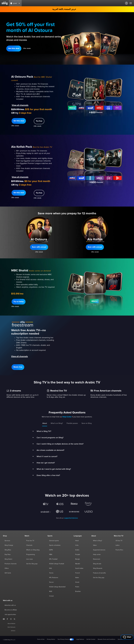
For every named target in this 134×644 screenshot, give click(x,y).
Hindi (77, 541)
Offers (7, 568)
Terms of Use (41, 639)
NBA (51, 555)
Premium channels (11, 564)
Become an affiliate (11, 610)
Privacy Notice (51, 639)
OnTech (13, 631)
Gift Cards (8, 573)
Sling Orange (9, 545)
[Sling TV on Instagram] (11, 619)
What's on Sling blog (33, 550)
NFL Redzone (54, 578)
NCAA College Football (57, 564)
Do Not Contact (91, 639)
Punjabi (78, 555)
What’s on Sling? (57, 423)
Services (7, 541)
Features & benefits (99, 573)
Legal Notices (80, 639)
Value (95, 545)
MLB (51, 591)
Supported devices (99, 550)
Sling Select (8, 559)
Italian (77, 578)
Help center (97, 555)
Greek (77, 582)
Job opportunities (10, 615)
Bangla (77, 559)
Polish (77, 587)
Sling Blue (8, 550)
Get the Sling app (32, 564)
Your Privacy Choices (66, 639)
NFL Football (53, 559)
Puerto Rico (119, 550)
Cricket (51, 596)
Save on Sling (87, 423)
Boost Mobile (12, 624)
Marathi (78, 564)
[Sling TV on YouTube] (4, 619)
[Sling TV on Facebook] (7, 619)
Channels (29, 545)
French (78, 573)
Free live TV (30, 541)
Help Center (67, 417)
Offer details (27, 48)
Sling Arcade (97, 564)
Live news (30, 559)
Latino (118, 545)
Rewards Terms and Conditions (107, 639)
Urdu (77, 545)
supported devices (71, 518)
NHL (51, 568)
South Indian (79, 568)
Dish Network (11, 627)
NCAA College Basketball (57, 587)
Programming (31, 555)
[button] (14, 49)
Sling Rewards (98, 568)
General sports (54, 541)
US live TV (119, 541)
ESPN (51, 550)
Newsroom (97, 559)
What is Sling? (98, 541)
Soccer (51, 582)
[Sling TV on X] (14, 619)
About (45, 423)
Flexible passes (72, 423)
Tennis (51, 573)
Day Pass (8, 555)
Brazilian (78, 591)
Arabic (77, 550)
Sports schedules (55, 545)
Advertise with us (10, 605)
